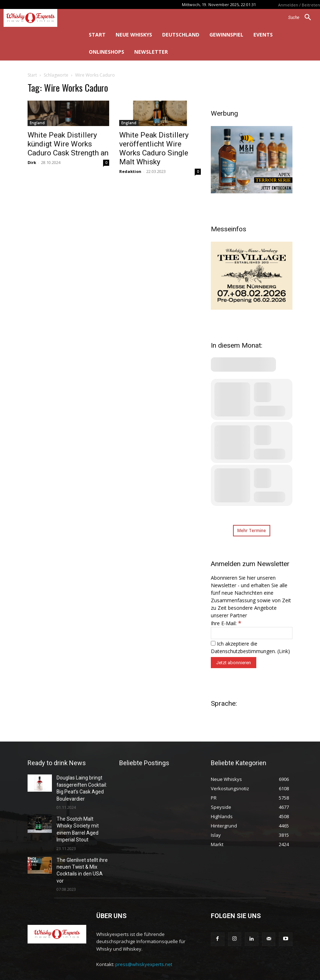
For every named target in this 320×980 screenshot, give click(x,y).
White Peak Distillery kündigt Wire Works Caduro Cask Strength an (68, 144)
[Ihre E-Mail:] (252, 633)
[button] (302, 18)
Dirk (32, 162)
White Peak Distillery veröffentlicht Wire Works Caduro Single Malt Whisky (154, 148)
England (37, 123)
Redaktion (130, 171)
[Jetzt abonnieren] (234, 663)
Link (283, 651)
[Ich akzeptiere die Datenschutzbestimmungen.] (213, 643)
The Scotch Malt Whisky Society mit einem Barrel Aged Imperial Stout (81, 821)
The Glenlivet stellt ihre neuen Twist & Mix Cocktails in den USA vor (81, 852)
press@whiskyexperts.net (144, 941)
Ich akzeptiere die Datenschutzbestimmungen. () (250, 647)
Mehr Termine (252, 530)
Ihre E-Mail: (226, 623)
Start (32, 75)
